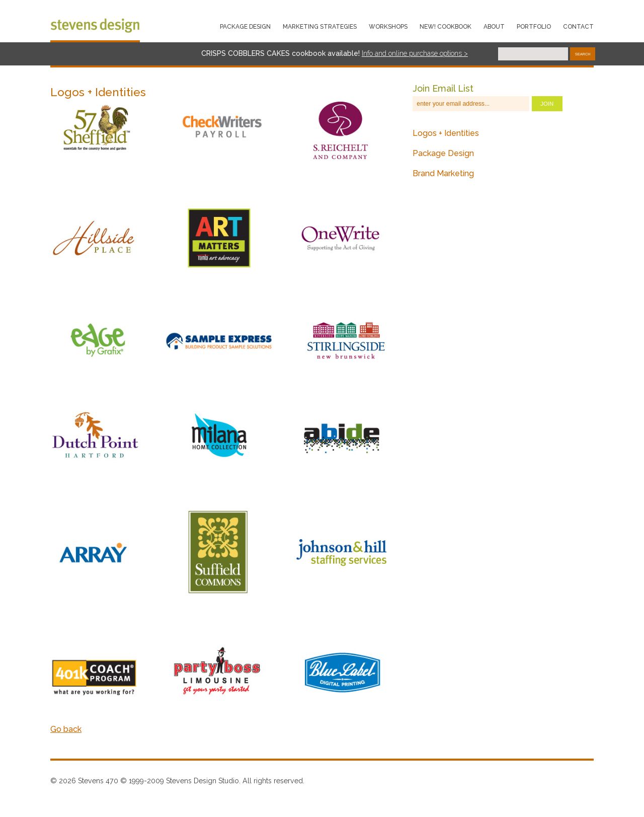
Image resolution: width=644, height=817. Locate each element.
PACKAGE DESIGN (245, 27)
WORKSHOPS (388, 27)
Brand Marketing (443, 173)
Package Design (443, 153)
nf (366, 53)
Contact (578, 27)
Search (583, 54)
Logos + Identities (446, 133)
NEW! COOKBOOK (446, 27)
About (494, 27)
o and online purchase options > (419, 53)
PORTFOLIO (534, 27)
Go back (66, 729)
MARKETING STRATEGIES (320, 27)
